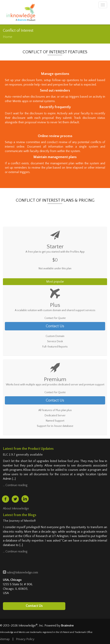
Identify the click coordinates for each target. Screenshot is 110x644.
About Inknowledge (16, 508)
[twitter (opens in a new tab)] (15, 499)
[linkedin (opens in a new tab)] (25, 499)
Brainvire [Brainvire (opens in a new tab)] (67, 626)
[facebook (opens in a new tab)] (5, 499)
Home (8, 37)
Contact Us (55, 326)
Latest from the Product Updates (28, 449)
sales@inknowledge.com (22, 572)
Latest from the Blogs (20, 515)
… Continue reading (15, 485)
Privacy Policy (25, 639)
